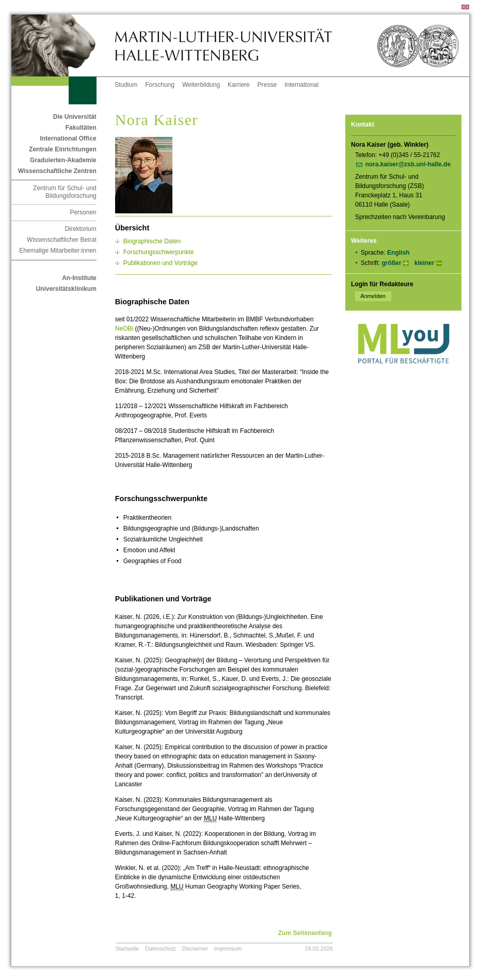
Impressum (228, 948)
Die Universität (75, 117)
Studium (126, 85)
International (301, 85)
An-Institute (79, 278)
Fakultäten (81, 128)
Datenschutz (161, 948)
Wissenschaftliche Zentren (57, 171)
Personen (83, 212)
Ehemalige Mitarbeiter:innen (58, 251)
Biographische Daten (152, 241)
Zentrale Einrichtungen (63, 149)
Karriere (239, 85)
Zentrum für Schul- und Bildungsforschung (65, 192)
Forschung (160, 85)
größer (391, 263)
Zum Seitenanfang (305, 933)
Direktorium (80, 229)
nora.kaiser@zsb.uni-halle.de (408, 164)
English (398, 253)
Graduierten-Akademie (63, 160)
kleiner (425, 263)
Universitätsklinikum (66, 289)
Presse (267, 85)
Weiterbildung (201, 85)
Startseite (127, 948)
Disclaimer (195, 948)
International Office (68, 138)
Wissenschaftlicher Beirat (62, 240)
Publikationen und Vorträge (161, 263)
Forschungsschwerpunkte (159, 252)
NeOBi (124, 329)
